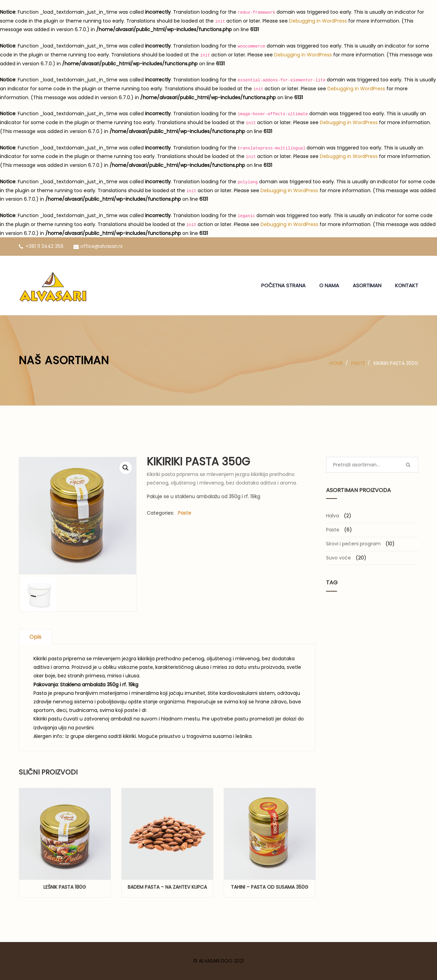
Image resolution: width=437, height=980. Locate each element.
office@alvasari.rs (98, 246)
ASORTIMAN (367, 285)
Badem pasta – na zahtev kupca (167, 887)
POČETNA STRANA (283, 285)
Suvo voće (339, 558)
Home (336, 363)
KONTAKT (407, 285)
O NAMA (329, 285)
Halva (333, 516)
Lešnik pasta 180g (65, 887)
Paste (358, 363)
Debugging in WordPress (318, 21)
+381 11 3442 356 (41, 246)
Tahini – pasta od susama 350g (270, 887)
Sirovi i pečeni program (353, 544)
